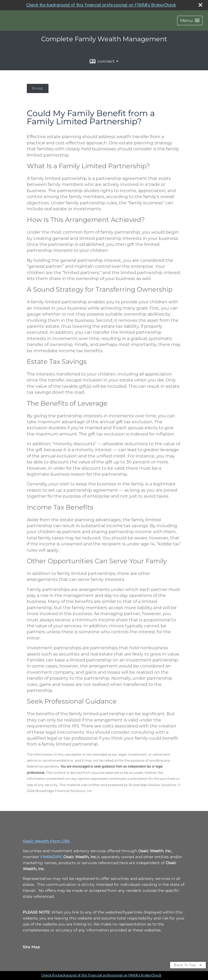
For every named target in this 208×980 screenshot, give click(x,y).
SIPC (58, 857)
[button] (190, 20)
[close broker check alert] (200, 5)
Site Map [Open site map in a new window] (31, 947)
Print (38, 88)
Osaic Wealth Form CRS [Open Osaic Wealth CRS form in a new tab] (46, 841)
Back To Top (188, 965)
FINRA (46, 857)
